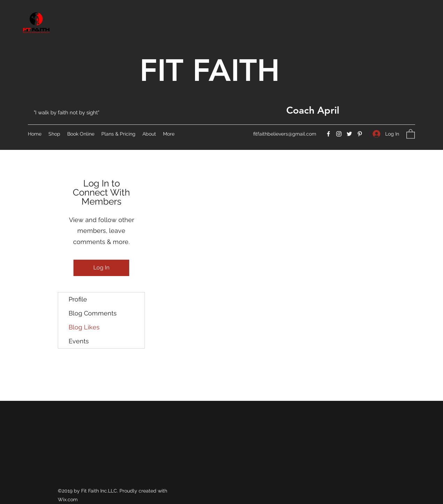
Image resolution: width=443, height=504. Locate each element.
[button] (411, 134)
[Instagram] (339, 134)
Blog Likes (84, 327)
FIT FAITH (210, 70)
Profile (78, 299)
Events (79, 341)
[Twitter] (349, 134)
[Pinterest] (360, 134)
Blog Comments (93, 313)
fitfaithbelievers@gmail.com (285, 134)
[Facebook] (328, 134)
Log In (101, 268)
